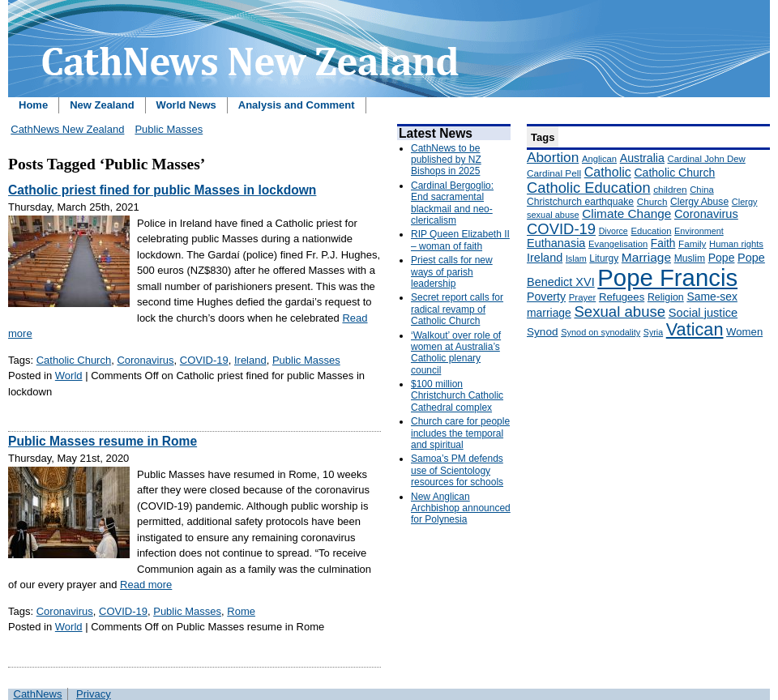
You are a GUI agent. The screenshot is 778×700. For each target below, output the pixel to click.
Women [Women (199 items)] (744, 332)
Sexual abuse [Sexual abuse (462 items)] (620, 312)
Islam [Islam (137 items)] (576, 258)
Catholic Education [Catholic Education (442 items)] (589, 188)
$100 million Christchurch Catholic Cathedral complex (457, 396)
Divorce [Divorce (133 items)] (613, 231)
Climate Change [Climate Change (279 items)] (626, 213)
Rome (241, 611)
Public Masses (169, 129)
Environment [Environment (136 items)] (699, 231)
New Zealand (102, 105)
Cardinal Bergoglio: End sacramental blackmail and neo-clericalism (452, 203)
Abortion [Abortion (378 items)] (553, 157)
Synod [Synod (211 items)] (543, 332)
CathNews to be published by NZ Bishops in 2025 (446, 160)
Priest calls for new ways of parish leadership (452, 272)
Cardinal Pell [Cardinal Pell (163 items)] (554, 173)
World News (186, 105)
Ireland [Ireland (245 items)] (545, 258)
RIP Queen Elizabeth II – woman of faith (460, 240)
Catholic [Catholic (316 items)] (608, 172)
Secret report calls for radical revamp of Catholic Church (457, 309)
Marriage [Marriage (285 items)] (646, 257)
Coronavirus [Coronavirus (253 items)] (706, 214)
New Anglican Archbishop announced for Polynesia (461, 508)
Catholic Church (74, 360)
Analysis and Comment (297, 105)
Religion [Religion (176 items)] (666, 297)
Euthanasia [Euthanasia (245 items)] (556, 243)
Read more (146, 585)
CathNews (38, 694)
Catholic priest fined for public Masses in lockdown (162, 190)
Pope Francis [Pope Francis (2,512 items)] (667, 277)
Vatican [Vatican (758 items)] (695, 329)
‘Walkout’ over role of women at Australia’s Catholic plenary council (456, 353)
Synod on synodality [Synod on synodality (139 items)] (601, 332)
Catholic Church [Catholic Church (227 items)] (674, 173)
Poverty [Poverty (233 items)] (546, 297)
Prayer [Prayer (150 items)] (583, 297)
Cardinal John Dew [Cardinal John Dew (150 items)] (707, 159)
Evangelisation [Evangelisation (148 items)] (618, 244)
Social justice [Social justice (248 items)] (703, 313)
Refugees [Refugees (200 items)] (622, 297)
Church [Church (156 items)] (652, 201)
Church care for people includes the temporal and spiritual (460, 433)
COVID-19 (204, 360)
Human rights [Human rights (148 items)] (736, 244)
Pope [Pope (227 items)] (722, 258)
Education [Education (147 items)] (651, 231)
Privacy (94, 694)
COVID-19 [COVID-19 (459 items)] (561, 229)
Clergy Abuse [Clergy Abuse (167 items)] (699, 202)
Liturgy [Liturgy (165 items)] (604, 258)
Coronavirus (145, 360)
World (69, 376)
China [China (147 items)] (701, 190)
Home (33, 105)
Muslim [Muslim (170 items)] (690, 258)
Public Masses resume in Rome (103, 441)
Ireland (250, 360)
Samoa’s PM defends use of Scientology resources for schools (457, 470)
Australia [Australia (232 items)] (642, 158)
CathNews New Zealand (67, 129)
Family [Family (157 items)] (692, 243)
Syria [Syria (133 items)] (653, 332)
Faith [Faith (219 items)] (663, 243)
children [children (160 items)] (670, 190)
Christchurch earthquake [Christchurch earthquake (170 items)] (580, 202)
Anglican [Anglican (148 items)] (599, 159)
